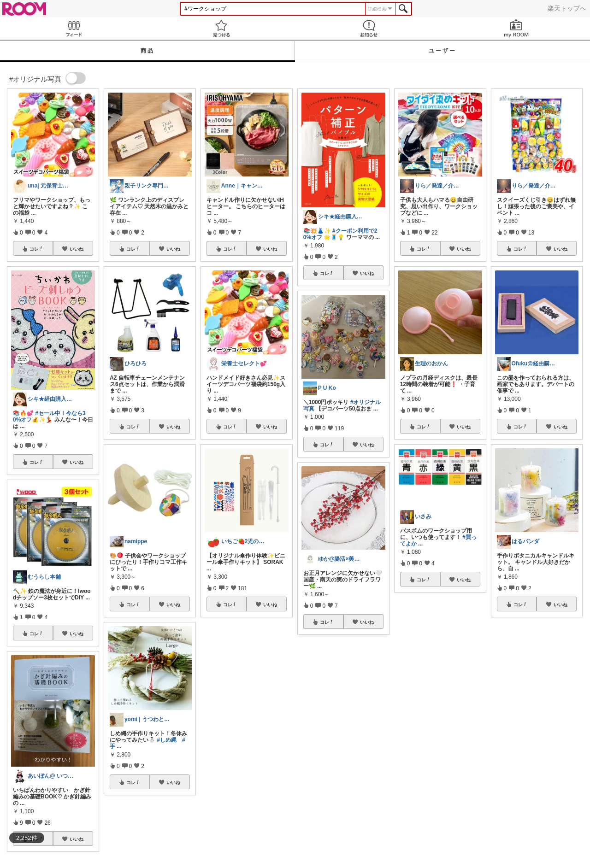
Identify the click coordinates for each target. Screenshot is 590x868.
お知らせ (369, 28)
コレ (36, 249)
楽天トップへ (567, 8)
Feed (74, 28)
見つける (221, 28)
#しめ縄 (167, 740)
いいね (77, 249)
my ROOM (516, 28)
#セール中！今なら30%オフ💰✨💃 (49, 416)
